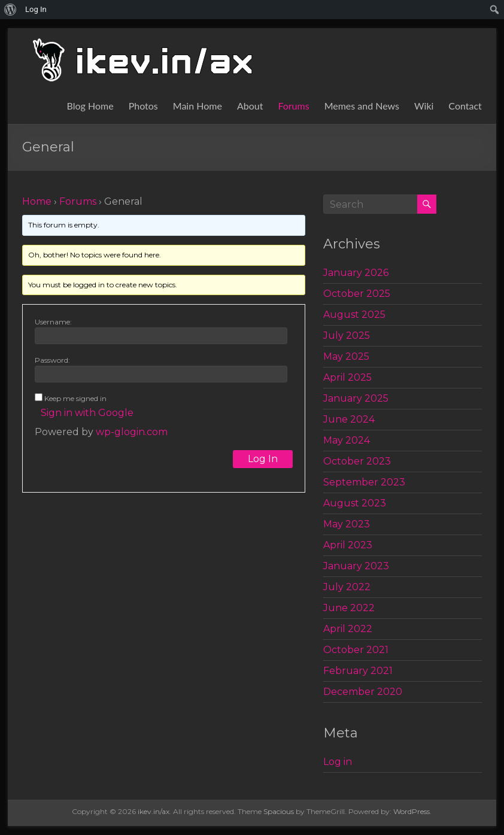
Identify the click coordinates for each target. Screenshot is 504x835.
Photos (143, 106)
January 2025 (356, 398)
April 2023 (348, 545)
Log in (338, 762)
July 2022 (347, 587)
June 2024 (349, 419)
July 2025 (347, 335)
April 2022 (348, 629)
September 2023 (364, 482)
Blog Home (90, 106)
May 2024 (347, 440)
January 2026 (356, 273)
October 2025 (357, 294)
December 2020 (363, 692)
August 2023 (355, 503)
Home (37, 201)
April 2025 (347, 377)
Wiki (424, 106)
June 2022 (349, 608)
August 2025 (354, 315)
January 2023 (356, 566)
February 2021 (358, 671)
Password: (52, 360)
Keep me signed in (75, 398)
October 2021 (356, 650)
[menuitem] (10, 10)
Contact (465, 106)
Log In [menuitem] (36, 9)
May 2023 (347, 524)
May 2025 (346, 356)
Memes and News (362, 106)
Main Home (198, 106)
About (250, 106)
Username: (53, 322)
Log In (263, 459)
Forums (293, 106)
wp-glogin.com (132, 432)
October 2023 (357, 461)
